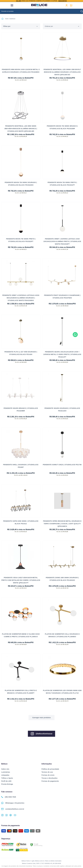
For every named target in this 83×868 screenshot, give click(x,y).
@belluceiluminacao (41, 734)
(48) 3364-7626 (9, 797)
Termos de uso (47, 772)
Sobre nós (5, 769)
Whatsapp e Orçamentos (13, 803)
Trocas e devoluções (49, 778)
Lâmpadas (5, 775)
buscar (82, 11)
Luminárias (6, 772)
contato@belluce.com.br (13, 809)
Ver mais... (41, 717)
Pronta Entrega (7, 784)
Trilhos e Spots (7, 778)
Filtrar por (7, 26)
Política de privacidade (50, 769)
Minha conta (67, 5)
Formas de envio (48, 775)
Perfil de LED (6, 781)
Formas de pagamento (50, 781)
